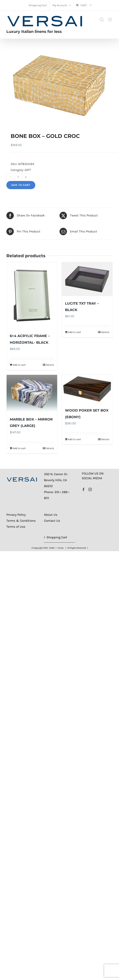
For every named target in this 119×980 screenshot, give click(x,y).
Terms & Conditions (21, 521)
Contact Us (52, 521)
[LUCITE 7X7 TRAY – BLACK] (87, 279)
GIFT (28, 170)
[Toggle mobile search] (102, 20)
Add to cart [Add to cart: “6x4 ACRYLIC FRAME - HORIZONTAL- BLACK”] (19, 365)
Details (50, 365)
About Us (51, 515)
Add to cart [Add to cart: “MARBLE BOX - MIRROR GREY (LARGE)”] (19, 448)
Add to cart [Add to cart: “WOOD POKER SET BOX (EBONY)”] (74, 439)
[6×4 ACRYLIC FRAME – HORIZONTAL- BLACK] (32, 296)
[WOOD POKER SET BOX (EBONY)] (87, 389)
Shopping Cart (57, 537)
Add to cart (21, 185)
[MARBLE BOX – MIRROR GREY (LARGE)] (32, 394)
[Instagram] (90, 489)
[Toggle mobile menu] (110, 20)
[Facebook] (84, 489)
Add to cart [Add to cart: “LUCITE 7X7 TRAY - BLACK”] (74, 332)
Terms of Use (16, 527)
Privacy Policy (16, 515)
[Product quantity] (18, 177)
